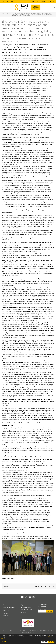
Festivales (6, 616)
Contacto (23, 612)
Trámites (43, 2)
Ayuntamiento (35, 2)
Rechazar (44, 642)
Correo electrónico (42, 609)
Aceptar (51, 642)
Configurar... (4, 641)
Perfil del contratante (9, 608)
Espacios (6, 610)
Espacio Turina (10, 578)
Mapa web (24, 605)
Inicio (3, 13)
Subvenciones (51, 2)
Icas (4, 605)
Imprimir (6, 587)
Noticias (8, 13)
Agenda (5, 613)
